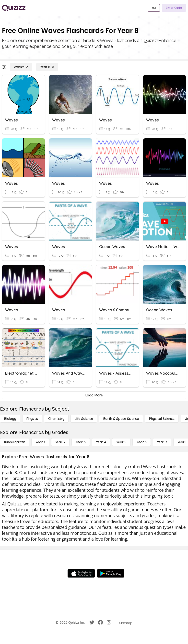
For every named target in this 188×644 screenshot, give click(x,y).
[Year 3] (81, 442)
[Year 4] (101, 442)
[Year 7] (162, 442)
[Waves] (21, 67)
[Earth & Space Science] (121, 419)
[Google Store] (111, 573)
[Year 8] (47, 67)
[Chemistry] (56, 419)
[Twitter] (92, 622)
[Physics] (32, 419)
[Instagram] (109, 622)
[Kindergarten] (15, 442)
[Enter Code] (174, 8)
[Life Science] (84, 419)
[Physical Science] (162, 419)
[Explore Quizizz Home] (14, 8)
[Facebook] (100, 622)
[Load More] (94, 395)
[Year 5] (121, 442)
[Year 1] (40, 442)
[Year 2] (60, 442)
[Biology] (10, 419)
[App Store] (81, 573)
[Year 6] (142, 442)
